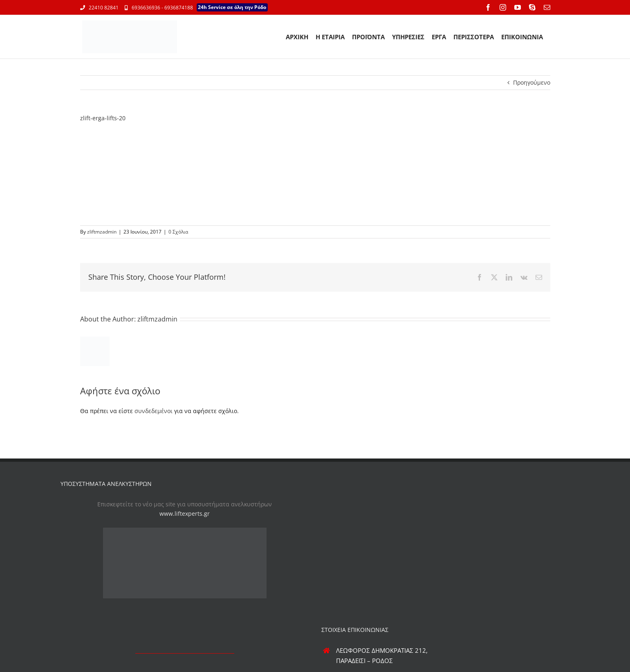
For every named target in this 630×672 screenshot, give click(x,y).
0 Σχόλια (178, 232)
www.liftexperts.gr (185, 514)
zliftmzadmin (102, 232)
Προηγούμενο (532, 82)
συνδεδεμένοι (154, 411)
